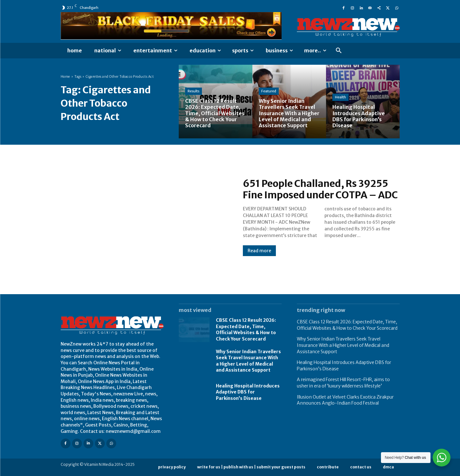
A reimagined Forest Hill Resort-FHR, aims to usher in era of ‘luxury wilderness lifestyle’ (343, 383)
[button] (339, 51)
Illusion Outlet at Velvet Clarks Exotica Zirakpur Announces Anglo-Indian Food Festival (345, 400)
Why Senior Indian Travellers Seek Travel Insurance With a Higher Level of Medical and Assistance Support (248, 361)
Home (65, 77)
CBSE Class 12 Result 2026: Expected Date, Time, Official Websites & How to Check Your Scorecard (246, 330)
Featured (269, 91)
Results (193, 91)
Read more (259, 251)
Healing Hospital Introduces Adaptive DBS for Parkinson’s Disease (248, 392)
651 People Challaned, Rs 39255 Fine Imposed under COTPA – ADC (320, 189)
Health (340, 97)
